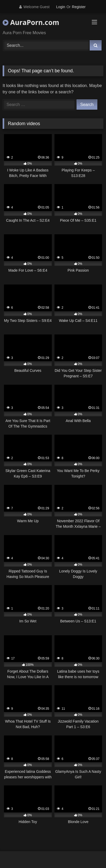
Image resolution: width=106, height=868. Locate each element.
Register (79, 7)
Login (60, 7)
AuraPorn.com (31, 22)
